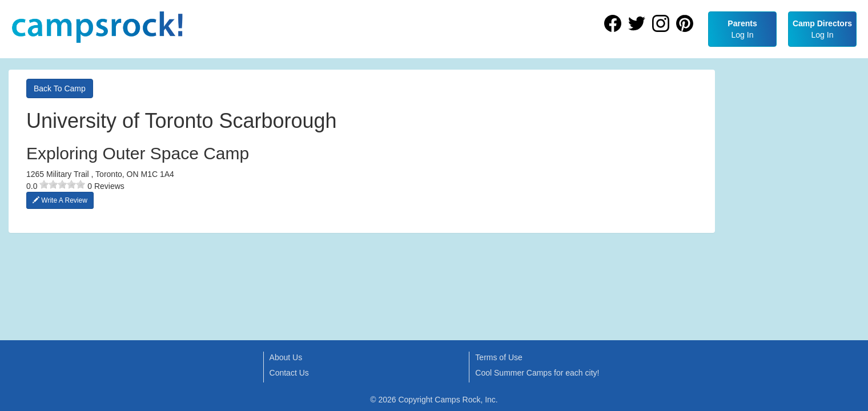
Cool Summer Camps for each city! (537, 373)
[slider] (62, 184)
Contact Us (289, 373)
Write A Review (60, 200)
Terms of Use (499, 357)
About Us (286, 357)
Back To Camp (60, 88)
